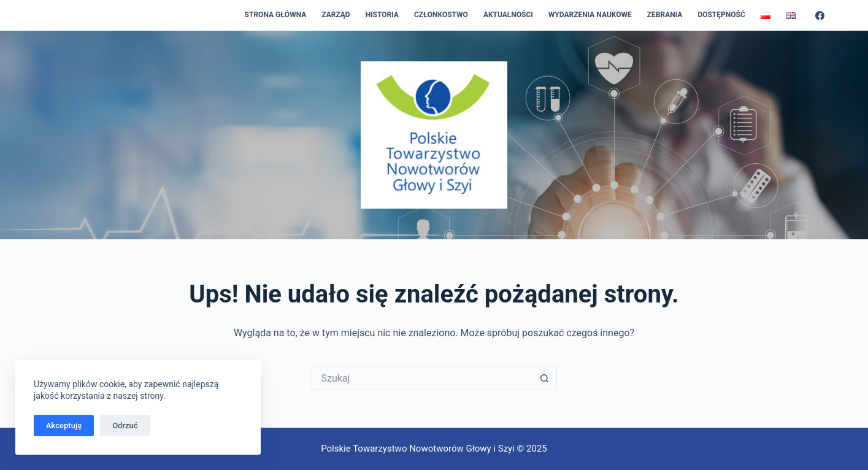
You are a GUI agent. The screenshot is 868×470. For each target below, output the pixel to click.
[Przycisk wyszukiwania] (545, 378)
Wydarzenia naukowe (590, 15)
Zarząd (336, 15)
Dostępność (721, 15)
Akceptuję (64, 426)
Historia (382, 15)
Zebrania (665, 15)
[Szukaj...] (422, 378)
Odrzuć (125, 426)
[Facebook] (820, 16)
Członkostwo (441, 15)
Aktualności (508, 15)
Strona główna (276, 15)
